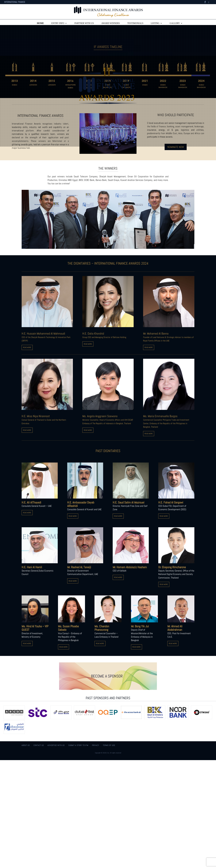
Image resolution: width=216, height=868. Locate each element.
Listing (155, 23)
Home (40, 23)
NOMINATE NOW (176, 147)
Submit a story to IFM (78, 745)
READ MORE (27, 347)
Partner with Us (84, 23)
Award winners (110, 23)
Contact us (39, 745)
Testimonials (135, 23)
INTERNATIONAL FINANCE (15, 2)
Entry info (58, 23)
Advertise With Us (56, 745)
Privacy (96, 745)
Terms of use (109, 745)
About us (26, 745)
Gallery (175, 23)
